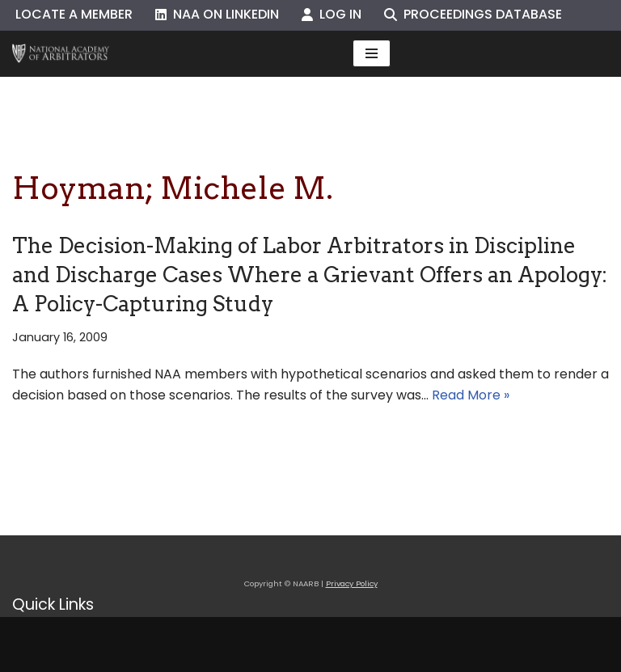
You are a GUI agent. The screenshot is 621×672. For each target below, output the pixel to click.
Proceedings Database (473, 14)
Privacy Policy (352, 583)
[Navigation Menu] (372, 53)
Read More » (471, 395)
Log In (332, 14)
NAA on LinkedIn (217, 14)
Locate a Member (74, 14)
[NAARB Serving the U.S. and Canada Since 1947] (61, 54)
